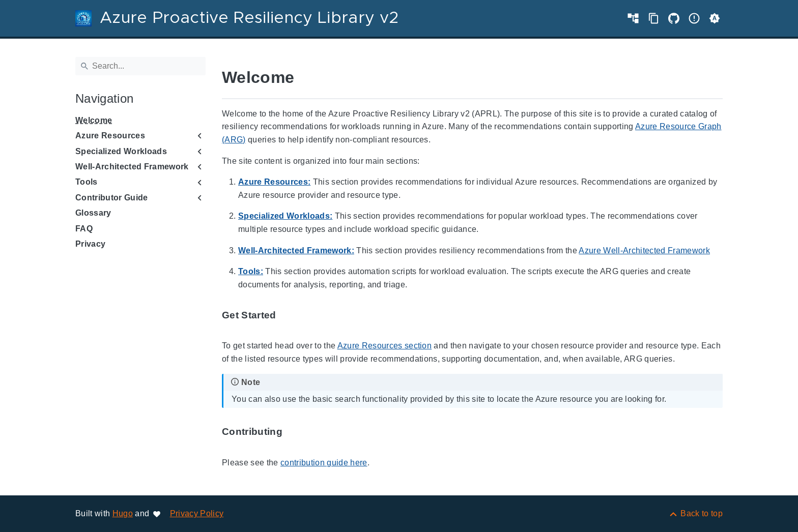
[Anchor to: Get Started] (288, 316)
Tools (87, 182)
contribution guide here (324, 463)
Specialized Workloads (121, 151)
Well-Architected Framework (132, 167)
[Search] (140, 66)
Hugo (123, 513)
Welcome (94, 120)
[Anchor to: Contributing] (294, 432)
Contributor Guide (112, 198)
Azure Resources (110, 136)
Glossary (93, 213)
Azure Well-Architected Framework (644, 250)
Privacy (90, 244)
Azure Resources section (385, 346)
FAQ (84, 229)
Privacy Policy (197, 513)
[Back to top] (695, 513)
